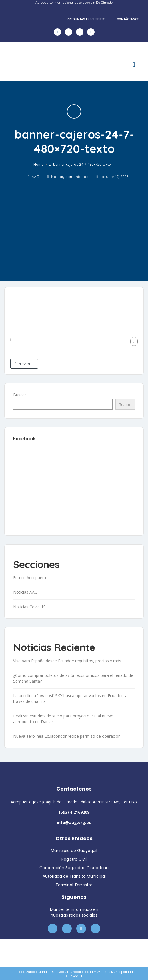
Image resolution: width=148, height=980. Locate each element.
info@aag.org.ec (74, 822)
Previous (24, 364)
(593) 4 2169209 (74, 812)
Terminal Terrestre (74, 885)
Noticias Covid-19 (29, 607)
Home (38, 164)
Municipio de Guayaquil (74, 851)
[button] (134, 65)
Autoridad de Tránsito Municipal (74, 876)
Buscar (20, 395)
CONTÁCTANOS (128, 19)
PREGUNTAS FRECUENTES (86, 19)
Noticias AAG (25, 592)
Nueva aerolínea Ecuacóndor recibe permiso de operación (67, 736)
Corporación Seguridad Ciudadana (74, 868)
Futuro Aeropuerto (30, 578)
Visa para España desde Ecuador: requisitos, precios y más (67, 661)
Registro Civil (74, 859)
